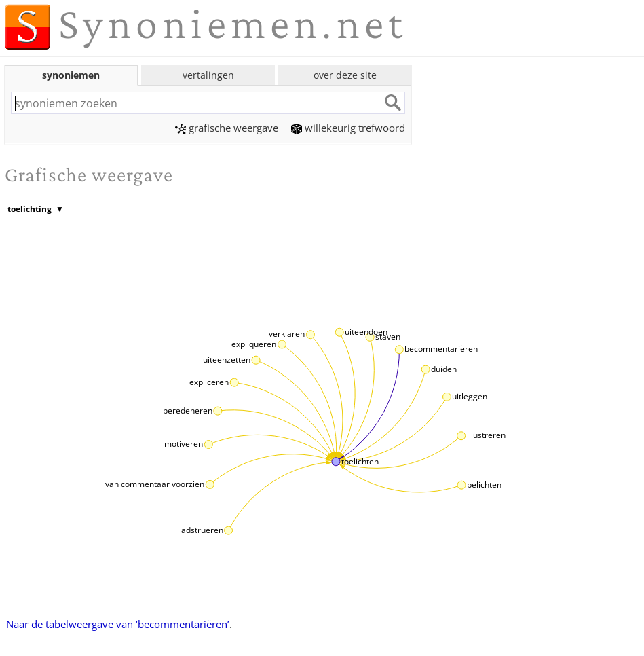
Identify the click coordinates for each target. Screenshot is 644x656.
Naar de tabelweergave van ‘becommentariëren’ (118, 624)
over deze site (345, 75)
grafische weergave (227, 128)
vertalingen (208, 75)
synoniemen (71, 75)
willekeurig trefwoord (348, 128)
